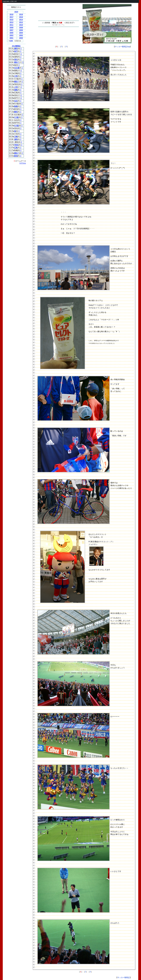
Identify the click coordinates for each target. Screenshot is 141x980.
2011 (11, 25)
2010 (21, 25)
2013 (11, 22)
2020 (16, 12)
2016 (21, 17)
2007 (11, 30)
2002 (21, 35)
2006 (21, 30)
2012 (21, 22)
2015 (11, 20)
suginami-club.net (10, 1)
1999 (11, 41)
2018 (21, 14)
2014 (21, 20)
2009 (11, 28)
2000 (21, 38)
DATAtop (23, 163)
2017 (11, 17)
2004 (21, 33)
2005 (11, 33)
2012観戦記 (16, 46)
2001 (11, 38)
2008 (21, 28)
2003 (11, 35)
